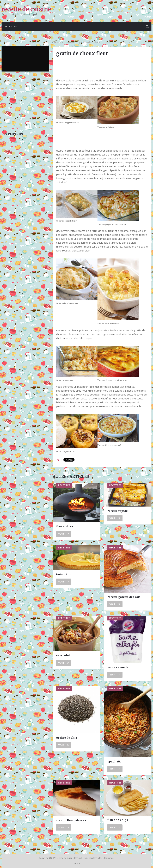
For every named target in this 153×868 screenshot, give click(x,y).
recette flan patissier (71, 820)
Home (60, 42)
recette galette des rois (124, 597)
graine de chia (67, 738)
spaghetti (114, 761)
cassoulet (63, 655)
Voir (64, 534)
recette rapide (118, 511)
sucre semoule (118, 667)
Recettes (11, 26)
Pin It (60, 460)
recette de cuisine (26, 9)
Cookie (76, 864)
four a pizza (65, 526)
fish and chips (118, 820)
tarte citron (64, 574)
